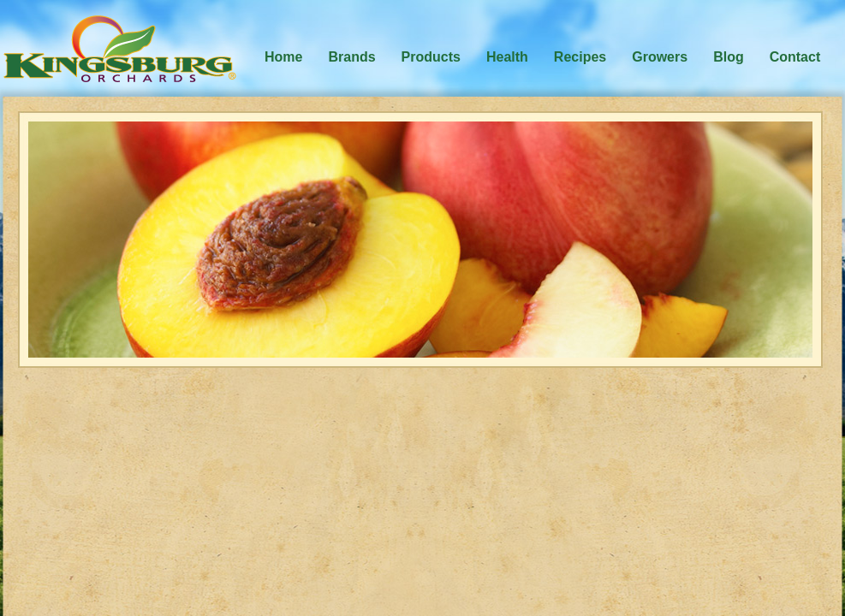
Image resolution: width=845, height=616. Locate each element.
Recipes (580, 57)
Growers (660, 57)
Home (283, 57)
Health (507, 57)
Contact (795, 57)
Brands (351, 57)
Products (431, 57)
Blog (729, 57)
